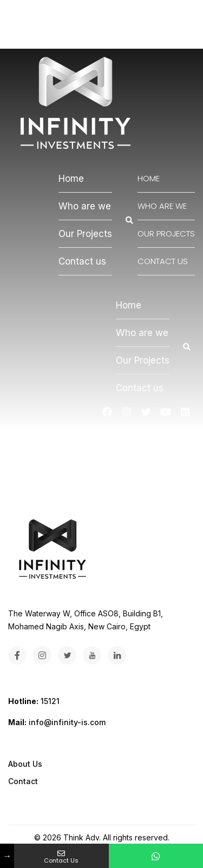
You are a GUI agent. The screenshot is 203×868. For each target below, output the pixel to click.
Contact (23, 781)
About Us (25, 764)
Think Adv (81, 837)
